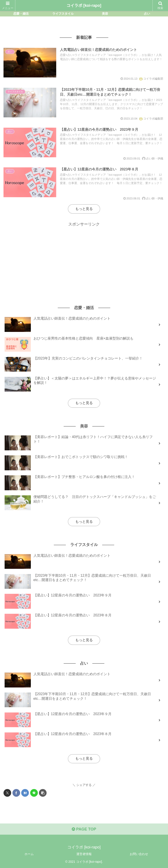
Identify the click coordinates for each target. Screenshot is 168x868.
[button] (43, 793)
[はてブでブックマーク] (25, 793)
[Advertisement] (84, 258)
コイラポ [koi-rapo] (84, 5)
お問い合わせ (139, 854)
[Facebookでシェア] (16, 793)
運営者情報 (84, 854)
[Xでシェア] (7, 793)
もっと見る (84, 209)
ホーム (29, 854)
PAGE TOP (84, 829)
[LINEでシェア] (34, 793)
